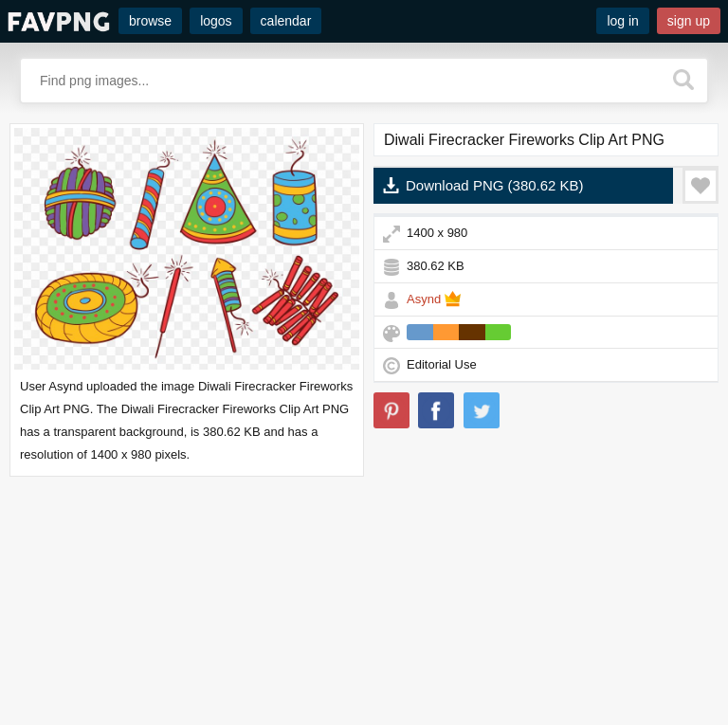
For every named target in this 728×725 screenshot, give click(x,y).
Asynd (424, 299)
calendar (286, 21)
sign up (689, 21)
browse (150, 21)
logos (216, 21)
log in (622, 21)
